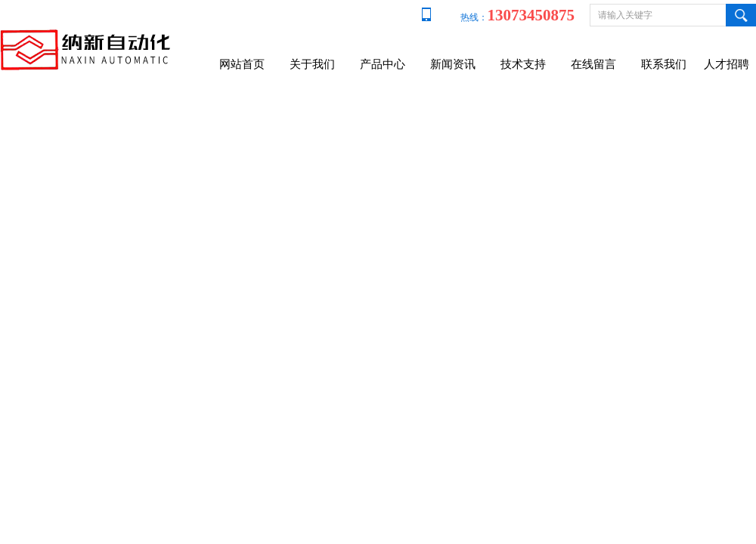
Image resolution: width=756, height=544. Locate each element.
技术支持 (523, 64)
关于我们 (312, 64)
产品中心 (383, 64)
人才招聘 (727, 64)
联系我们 (664, 64)
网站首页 (242, 64)
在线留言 (593, 64)
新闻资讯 (453, 64)
